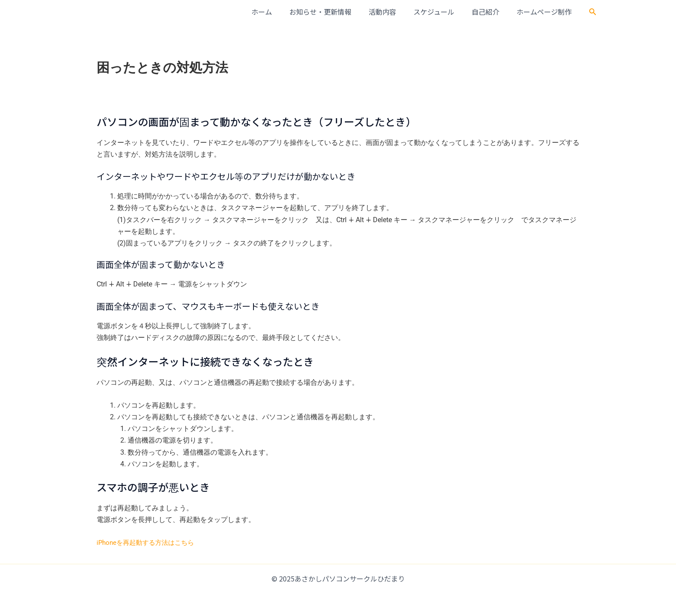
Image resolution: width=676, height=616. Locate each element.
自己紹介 (491, 12)
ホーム (281, 12)
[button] (593, 12)
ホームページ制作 (546, 12)
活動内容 (394, 12)
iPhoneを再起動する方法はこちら (149, 542)
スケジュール (443, 12)
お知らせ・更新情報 (336, 12)
